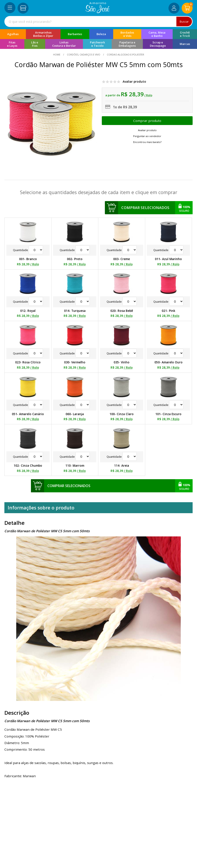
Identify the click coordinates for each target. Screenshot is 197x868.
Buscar (184, 21)
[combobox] (98, 21)
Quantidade (28, 250)
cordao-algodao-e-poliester (125, 55)
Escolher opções (147, 121)
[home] (98, 12)
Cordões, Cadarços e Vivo (84, 55)
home (57, 55)
